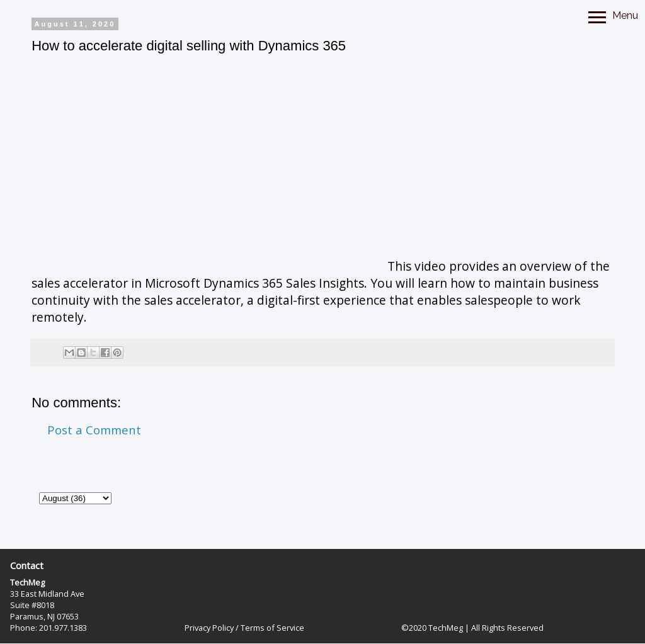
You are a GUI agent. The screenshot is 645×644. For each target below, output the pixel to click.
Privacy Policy (209, 628)
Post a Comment (94, 430)
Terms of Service (272, 628)
